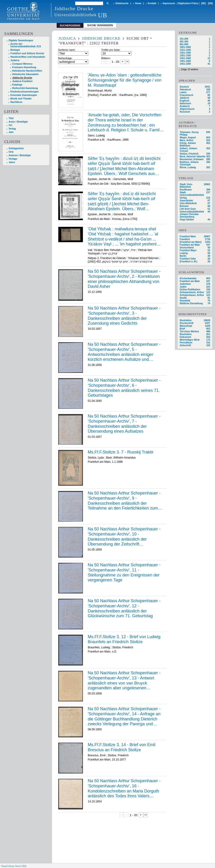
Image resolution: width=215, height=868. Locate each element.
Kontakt (152, 3)
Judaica (15, 60)
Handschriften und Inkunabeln (28, 57)
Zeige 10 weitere (190, 69)
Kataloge (17, 85)
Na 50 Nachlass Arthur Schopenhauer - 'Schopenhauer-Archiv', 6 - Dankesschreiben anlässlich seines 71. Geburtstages (124, 388)
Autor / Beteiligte (18, 122)
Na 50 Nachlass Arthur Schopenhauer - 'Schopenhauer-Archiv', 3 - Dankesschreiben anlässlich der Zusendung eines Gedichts (124, 316)
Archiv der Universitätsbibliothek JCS (26, 45)
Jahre (12, 162)
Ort (10, 125)
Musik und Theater (21, 99)
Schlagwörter (16, 148)
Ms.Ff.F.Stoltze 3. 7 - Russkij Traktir (121, 452)
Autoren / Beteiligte (20, 155)
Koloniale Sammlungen (24, 95)
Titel (11, 118)
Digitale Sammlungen (21, 40)
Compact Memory (22, 64)
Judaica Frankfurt (22, 81)
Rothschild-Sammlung (25, 88)
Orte (11, 152)
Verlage (13, 159)
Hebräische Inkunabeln (26, 74)
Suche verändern (100, 25)
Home (138, 3)
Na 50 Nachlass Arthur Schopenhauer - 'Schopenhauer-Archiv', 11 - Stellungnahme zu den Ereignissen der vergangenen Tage (124, 572)
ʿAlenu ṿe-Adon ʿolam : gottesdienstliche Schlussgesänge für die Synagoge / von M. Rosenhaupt (125, 80)
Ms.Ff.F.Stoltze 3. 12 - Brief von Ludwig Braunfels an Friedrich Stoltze (124, 639)
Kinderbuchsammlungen (25, 92)
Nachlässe (16, 102)
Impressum (169, 3)
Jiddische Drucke (22, 78)
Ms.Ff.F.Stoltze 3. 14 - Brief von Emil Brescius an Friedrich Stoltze (122, 747)
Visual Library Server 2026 (14, 866)
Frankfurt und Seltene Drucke (27, 53)
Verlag (12, 129)
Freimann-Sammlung (24, 67)
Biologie (15, 50)
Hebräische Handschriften (27, 71)
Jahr (11, 132)
